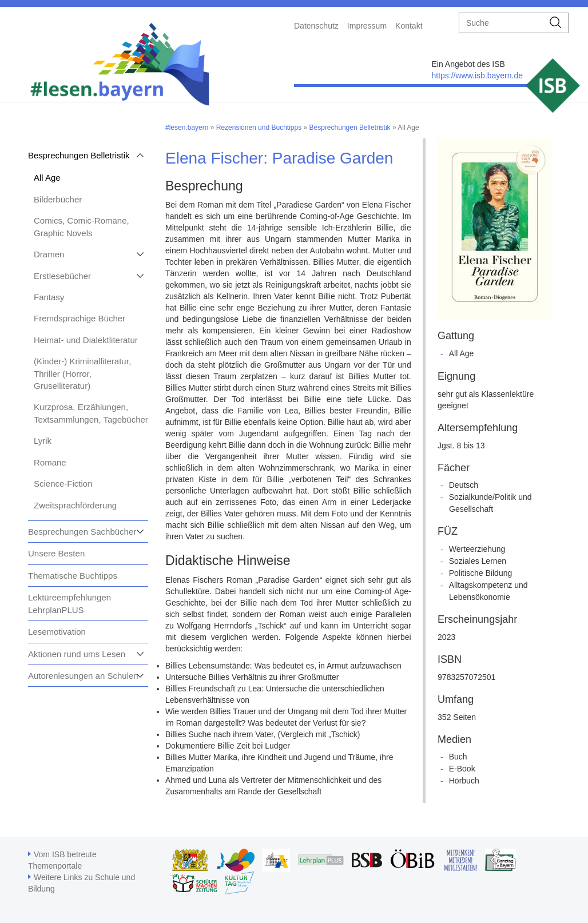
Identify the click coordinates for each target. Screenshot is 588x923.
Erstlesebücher (62, 276)
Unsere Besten (56, 553)
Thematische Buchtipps (73, 576)
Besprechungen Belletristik (79, 155)
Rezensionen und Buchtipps (259, 128)
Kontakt (409, 26)
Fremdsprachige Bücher (80, 318)
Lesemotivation (57, 632)
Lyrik (43, 441)
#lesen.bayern (187, 128)
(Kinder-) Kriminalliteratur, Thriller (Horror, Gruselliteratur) (82, 373)
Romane (50, 462)
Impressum (367, 26)
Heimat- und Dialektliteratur (86, 340)
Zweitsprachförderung (75, 505)
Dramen (49, 254)
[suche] (501, 23)
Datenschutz (316, 26)
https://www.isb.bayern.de (477, 75)
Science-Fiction (63, 484)
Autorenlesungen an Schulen (83, 676)
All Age (47, 178)
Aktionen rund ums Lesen (77, 654)
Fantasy (49, 297)
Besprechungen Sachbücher (82, 532)
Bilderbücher (58, 199)
